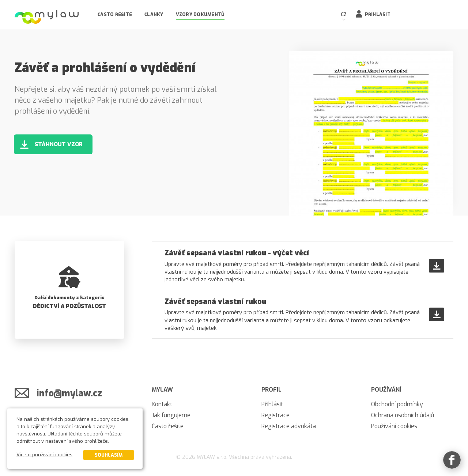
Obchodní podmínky (397, 404)
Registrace (275, 415)
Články (154, 14)
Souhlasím (109, 455)
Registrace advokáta (289, 426)
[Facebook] (452, 460)
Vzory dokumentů (200, 14)
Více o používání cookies (44, 455)
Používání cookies (394, 426)
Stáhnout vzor (59, 144)
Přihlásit (378, 14)
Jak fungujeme (171, 415)
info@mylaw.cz (69, 393)
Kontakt (162, 404)
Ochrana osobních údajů (403, 415)
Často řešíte (115, 14)
